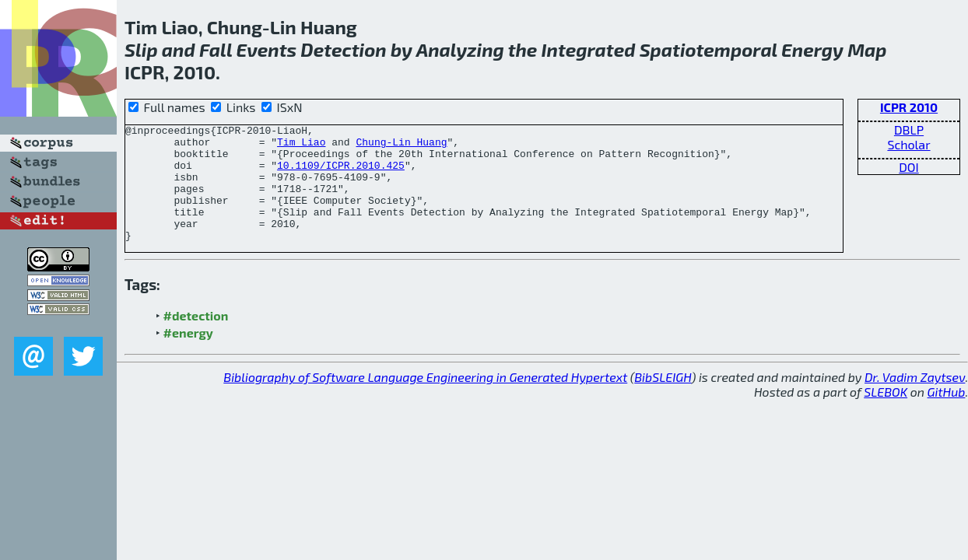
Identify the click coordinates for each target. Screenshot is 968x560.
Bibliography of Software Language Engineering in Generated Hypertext (425, 400)
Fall (216, 49)
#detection (196, 339)
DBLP (909, 129)
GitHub (947, 415)
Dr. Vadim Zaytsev (915, 400)
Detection (343, 49)
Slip (141, 49)
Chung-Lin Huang (401, 146)
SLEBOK (886, 415)
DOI (909, 167)
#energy (188, 356)
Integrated (589, 49)
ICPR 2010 (909, 107)
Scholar (908, 144)
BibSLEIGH (663, 400)
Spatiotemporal (708, 49)
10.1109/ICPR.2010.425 (341, 174)
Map (867, 49)
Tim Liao (301, 146)
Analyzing (460, 49)
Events (266, 49)
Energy (812, 49)
